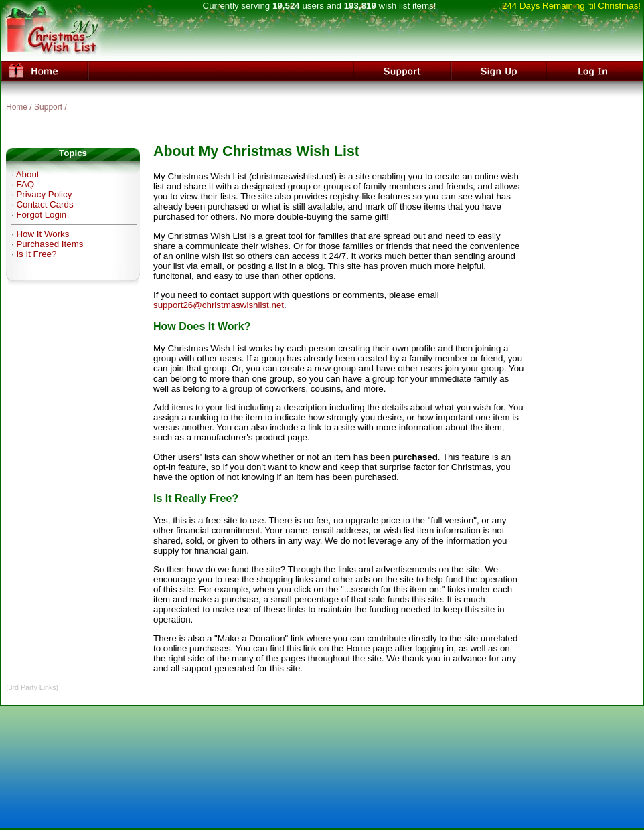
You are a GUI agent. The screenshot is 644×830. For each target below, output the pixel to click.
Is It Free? (36, 254)
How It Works (43, 234)
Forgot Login (41, 215)
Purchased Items (50, 244)
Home (17, 107)
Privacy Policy (44, 194)
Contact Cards (45, 204)
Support (48, 107)
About (28, 174)
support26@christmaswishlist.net (219, 305)
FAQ (25, 184)
